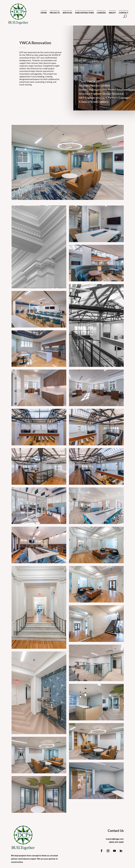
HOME (44, 13)
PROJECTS (55, 13)
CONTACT (124, 13)
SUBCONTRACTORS (84, 13)
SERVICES (67, 13)
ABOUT (112, 13)
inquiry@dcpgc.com (115, 839)
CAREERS (101, 13)
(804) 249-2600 (116, 842)
